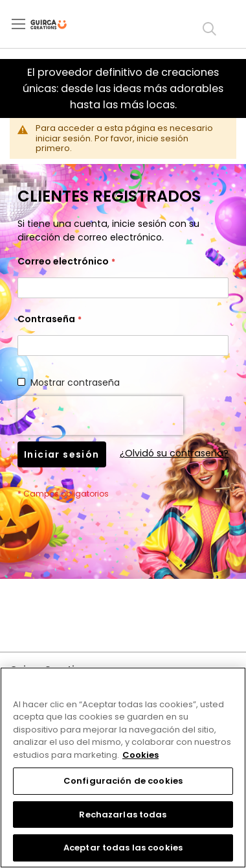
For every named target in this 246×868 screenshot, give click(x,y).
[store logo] (59, 25)
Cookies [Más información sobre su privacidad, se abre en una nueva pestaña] (140, 755)
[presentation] (100, 416)
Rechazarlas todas (123, 815)
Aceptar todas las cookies (123, 848)
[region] (123, 768)
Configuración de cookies (123, 781)
